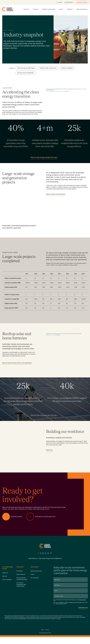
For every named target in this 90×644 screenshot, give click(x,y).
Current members (7, 580)
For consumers (35, 578)
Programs (36, 10)
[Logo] (45, 546)
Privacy (47, 630)
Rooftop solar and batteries (25, 73)
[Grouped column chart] (67, 349)
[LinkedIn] (43, 553)
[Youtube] (48, 553)
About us (5, 576)
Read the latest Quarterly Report (56, 195)
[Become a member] (13, 517)
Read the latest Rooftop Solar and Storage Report (17, 363)
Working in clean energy (49, 10)
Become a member (82, 2)
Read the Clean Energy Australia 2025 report (44, 158)
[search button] (59, 2)
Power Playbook (21, 574)
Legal (42, 630)
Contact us (5, 573)
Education (70, 10)
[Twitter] (45, 553)
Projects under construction (48, 68)
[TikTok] (51, 553)
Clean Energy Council (44, 633)
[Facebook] (39, 553)
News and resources (83, 10)
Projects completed (67, 68)
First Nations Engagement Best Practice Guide (21, 585)
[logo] (7, 9)
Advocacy (27, 10)
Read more (49, 451)
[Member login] (69, 2)
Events (62, 10)
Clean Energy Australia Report (26, 68)
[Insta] (41, 553)
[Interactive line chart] (67, 100)
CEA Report (20, 571)
